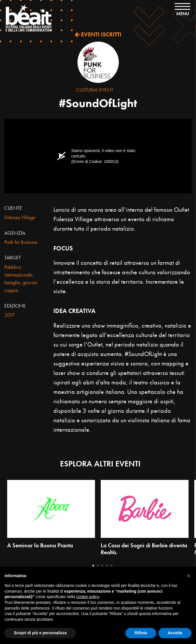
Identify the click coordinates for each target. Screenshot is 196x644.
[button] (189, 576)
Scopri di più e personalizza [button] (40, 633)
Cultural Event (95, 90)
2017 (9, 315)
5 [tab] (112, 566)
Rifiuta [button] (141, 633)
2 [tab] (98, 566)
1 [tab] (93, 566)
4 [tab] (107, 566)
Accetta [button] (175, 633)
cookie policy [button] (88, 597)
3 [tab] (102, 566)
